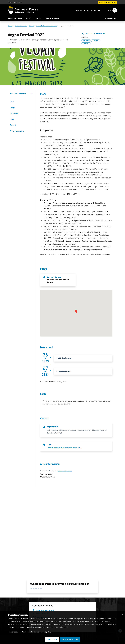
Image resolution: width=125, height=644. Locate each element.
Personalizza (52, 640)
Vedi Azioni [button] (99, 33)
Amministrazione (15, 18)
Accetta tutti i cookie (70, 640)
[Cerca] (115, 10)
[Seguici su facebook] (83, 10)
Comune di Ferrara (54, 277)
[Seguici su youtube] (95, 10)
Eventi (31, 26)
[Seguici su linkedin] (98, 10)
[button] (21, 94)
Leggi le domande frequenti (43, 610)
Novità (29, 18)
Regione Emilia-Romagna (15, 2)
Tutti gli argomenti (111, 18)
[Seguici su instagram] (87, 10)
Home (10, 26)
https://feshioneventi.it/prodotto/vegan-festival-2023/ (65, 448)
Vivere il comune (52, 18)
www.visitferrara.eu (65, 471)
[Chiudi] (122, 614)
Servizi (39, 18)
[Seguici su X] (91, 10)
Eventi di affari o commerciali (46, 26)
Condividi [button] (87, 33)
